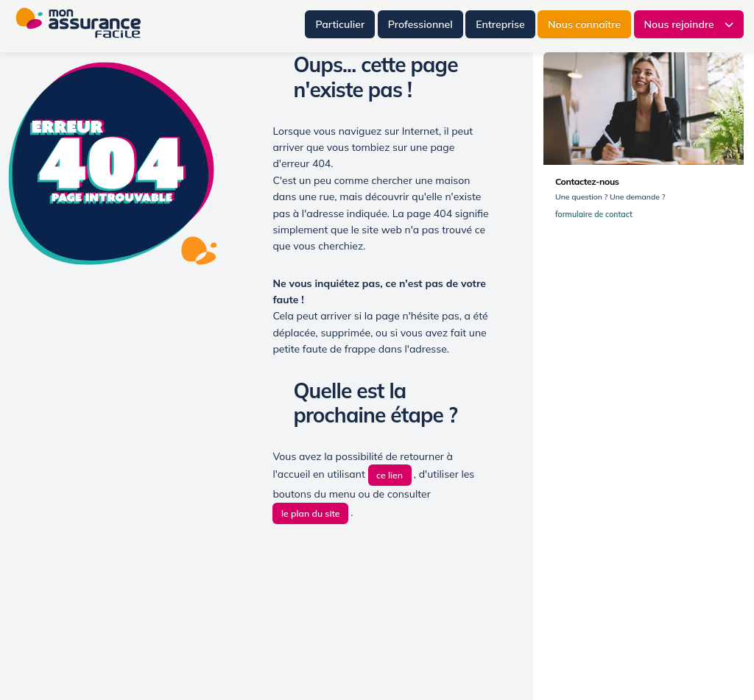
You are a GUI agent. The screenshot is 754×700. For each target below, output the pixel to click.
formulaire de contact (597, 215)
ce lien (390, 475)
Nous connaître (584, 24)
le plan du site (311, 513)
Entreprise (500, 24)
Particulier (340, 24)
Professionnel (420, 24)
